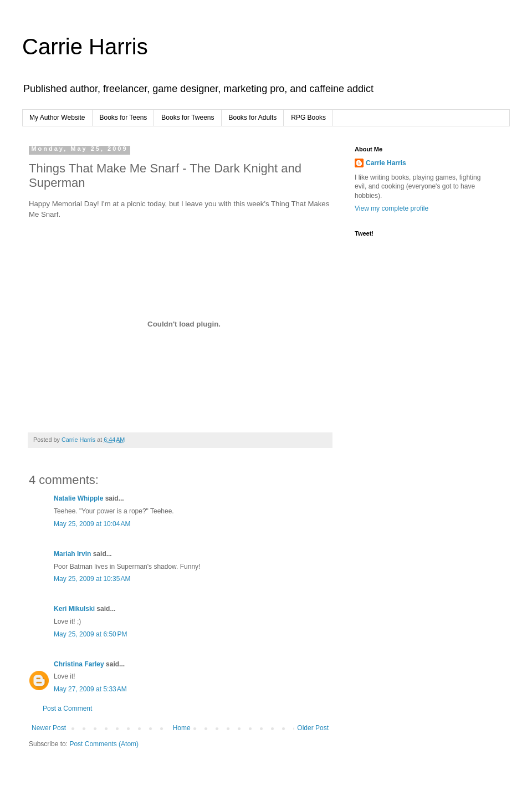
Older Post (313, 728)
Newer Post (49, 728)
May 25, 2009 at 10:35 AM (92, 579)
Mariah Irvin (72, 554)
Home (182, 728)
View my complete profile (392, 208)
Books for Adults (253, 118)
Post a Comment (67, 709)
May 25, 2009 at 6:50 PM (90, 634)
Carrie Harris (85, 47)
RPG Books (308, 118)
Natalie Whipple (78, 498)
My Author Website (57, 118)
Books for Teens (124, 118)
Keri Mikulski (74, 609)
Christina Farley (79, 664)
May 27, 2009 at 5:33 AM (90, 689)
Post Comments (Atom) (104, 744)
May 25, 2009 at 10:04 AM (92, 524)
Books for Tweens (188, 118)
